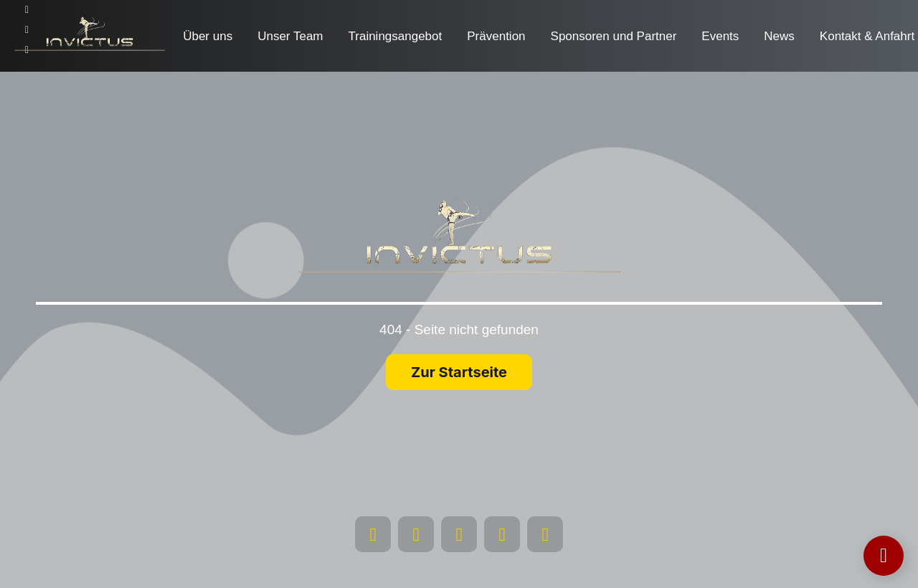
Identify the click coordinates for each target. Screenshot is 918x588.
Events (720, 36)
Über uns (208, 36)
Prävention (496, 36)
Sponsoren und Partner (614, 36)
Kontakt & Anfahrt (867, 36)
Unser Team (290, 36)
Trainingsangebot (396, 36)
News (779, 36)
